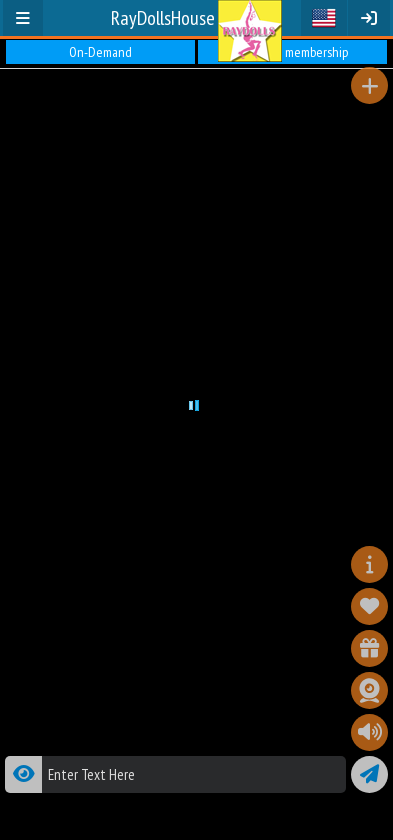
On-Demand (100, 52)
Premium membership (292, 52)
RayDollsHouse (163, 18)
